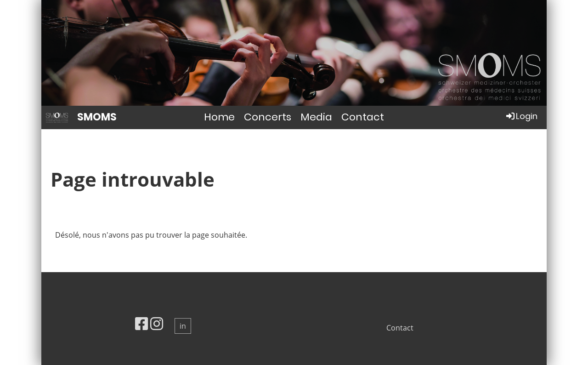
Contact (363, 117)
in (183, 326)
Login (521, 116)
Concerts (268, 117)
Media (316, 117)
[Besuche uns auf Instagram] (157, 323)
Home (219, 117)
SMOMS (97, 117)
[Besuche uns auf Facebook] (141, 323)
